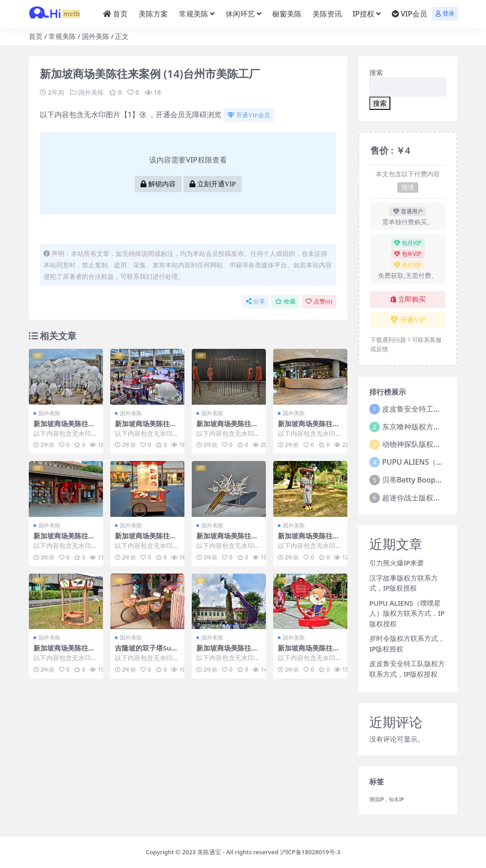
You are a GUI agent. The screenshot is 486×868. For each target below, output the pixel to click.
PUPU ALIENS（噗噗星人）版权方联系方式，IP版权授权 (407, 613)
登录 (445, 14)
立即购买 (408, 299)
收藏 (285, 301)
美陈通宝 (209, 852)
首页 (36, 36)
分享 (256, 301)
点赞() (319, 301)
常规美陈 (62, 36)
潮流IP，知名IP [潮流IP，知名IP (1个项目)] (387, 799)
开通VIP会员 (248, 115)
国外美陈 (96, 36)
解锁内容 (158, 184)
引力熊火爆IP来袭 (397, 563)
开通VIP (408, 320)
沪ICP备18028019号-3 (310, 852)
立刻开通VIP (213, 184)
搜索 (376, 72)
